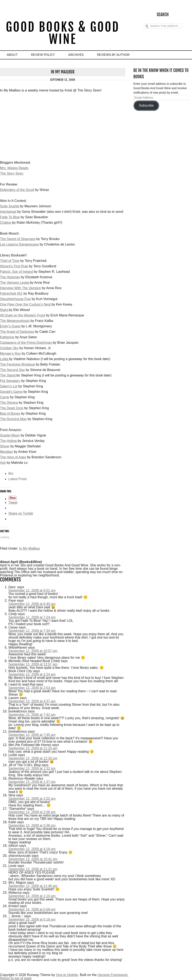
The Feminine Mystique (17, 364)
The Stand (8, 375)
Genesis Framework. (113, 975)
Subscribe (146, 105)
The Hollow (9, 441)
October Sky (9, 348)
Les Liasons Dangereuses (19, 244)
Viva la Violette (67, 975)
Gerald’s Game (11, 392)
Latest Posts (18, 479)
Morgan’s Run (10, 353)
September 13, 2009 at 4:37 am (32, 701)
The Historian (10, 277)
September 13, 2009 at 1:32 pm (32, 768)
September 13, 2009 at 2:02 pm (32, 799)
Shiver (5, 446)
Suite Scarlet (10, 206)
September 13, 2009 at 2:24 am (32, 674)
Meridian (6, 452)
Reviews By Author (113, 55)
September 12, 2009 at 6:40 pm (32, 604)
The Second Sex (12, 370)
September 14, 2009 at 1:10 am (32, 896)
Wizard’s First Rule (14, 266)
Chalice (6, 223)
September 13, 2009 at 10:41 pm (33, 859)
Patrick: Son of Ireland (16, 272)
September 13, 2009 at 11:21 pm (33, 869)
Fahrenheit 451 (11, 293)
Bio (11, 474)
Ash (3, 463)
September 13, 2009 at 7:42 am (32, 715)
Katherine (7, 337)
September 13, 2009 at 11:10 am (33, 748)
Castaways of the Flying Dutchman (26, 343)
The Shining (9, 403)
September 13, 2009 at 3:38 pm (32, 825)
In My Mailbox (30, 548)
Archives (76, 55)
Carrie (5, 397)
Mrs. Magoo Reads (14, 168)
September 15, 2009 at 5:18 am (32, 919)
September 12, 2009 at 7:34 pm (32, 631)
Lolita (5, 359)
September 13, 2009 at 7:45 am (32, 735)
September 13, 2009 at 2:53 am (32, 688)
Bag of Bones (10, 414)
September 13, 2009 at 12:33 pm (33, 758)
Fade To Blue (10, 217)
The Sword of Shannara (18, 239)
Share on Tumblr (21, 513)
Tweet (13, 502)
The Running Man (13, 419)
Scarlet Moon (10, 435)
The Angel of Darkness (17, 332)
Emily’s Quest (10, 326)
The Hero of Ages (13, 457)
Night (4, 310)
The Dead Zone (12, 408)
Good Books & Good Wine (63, 33)
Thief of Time (10, 261)
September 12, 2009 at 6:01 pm (32, 590)
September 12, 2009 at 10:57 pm (33, 651)
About (12, 55)
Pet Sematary (10, 381)
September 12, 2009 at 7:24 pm (32, 617)
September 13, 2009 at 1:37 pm (32, 782)
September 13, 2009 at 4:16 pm (32, 849)
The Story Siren (12, 173)
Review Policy (43, 55)
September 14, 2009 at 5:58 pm (32, 909)
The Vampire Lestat (15, 283)
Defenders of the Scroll (17, 190)
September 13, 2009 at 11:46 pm (33, 886)
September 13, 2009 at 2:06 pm (32, 812)
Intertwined (8, 212)
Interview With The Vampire (20, 288)
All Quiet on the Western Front (23, 315)
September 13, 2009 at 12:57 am (33, 664)
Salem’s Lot (9, 386)
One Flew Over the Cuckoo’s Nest (26, 304)
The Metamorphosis (15, 321)
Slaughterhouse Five (15, 299)
